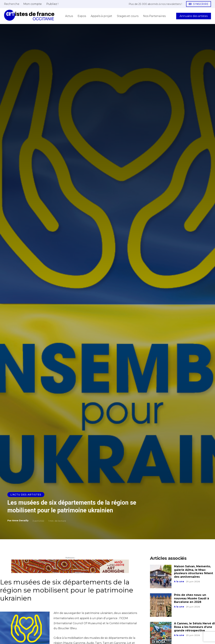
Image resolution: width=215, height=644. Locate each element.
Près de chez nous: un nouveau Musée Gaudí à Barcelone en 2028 (191, 598)
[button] (12, 4)
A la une (179, 581)
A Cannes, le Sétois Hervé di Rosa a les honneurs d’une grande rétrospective (194, 627)
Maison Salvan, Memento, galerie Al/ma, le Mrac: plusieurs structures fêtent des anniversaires (193, 572)
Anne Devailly (20, 520)
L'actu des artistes (26, 495)
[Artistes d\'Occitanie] (29, 15)
